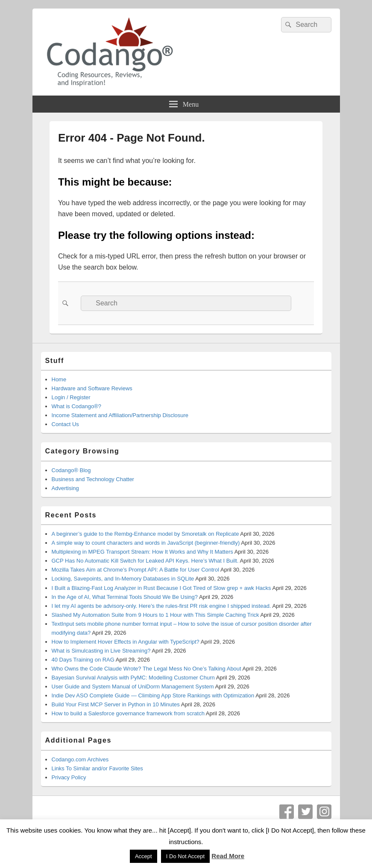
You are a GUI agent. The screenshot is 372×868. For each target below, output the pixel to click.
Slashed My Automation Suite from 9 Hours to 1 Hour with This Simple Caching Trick (155, 615)
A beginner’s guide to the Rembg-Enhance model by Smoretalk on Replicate (145, 534)
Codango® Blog (71, 470)
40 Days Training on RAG (83, 660)
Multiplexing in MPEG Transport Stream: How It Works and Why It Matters (142, 552)
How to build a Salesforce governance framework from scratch (128, 713)
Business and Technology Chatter (93, 479)
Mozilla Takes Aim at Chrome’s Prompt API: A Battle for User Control (136, 570)
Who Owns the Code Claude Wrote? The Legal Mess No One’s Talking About (146, 669)
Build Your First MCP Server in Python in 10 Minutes (116, 704)
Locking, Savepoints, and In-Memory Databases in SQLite (123, 579)
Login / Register (71, 397)
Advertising (65, 488)
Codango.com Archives (80, 759)
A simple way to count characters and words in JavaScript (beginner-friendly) (146, 543)
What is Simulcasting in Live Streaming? (101, 651)
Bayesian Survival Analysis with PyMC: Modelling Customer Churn (133, 678)
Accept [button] (144, 856)
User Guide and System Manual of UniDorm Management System (133, 687)
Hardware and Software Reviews (92, 388)
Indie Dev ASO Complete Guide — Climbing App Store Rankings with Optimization (153, 695)
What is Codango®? (77, 406)
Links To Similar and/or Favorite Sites (97, 768)
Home (59, 379)
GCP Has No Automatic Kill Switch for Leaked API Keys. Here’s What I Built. (145, 561)
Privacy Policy (69, 777)
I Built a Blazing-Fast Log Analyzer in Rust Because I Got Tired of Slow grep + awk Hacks (161, 588)
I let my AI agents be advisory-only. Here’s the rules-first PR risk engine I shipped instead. (161, 606)
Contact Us (65, 424)
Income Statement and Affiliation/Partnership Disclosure (120, 415)
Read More (228, 856)
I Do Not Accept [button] (185, 856)
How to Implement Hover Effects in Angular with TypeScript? (126, 642)
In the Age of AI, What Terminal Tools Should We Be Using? (125, 597)
